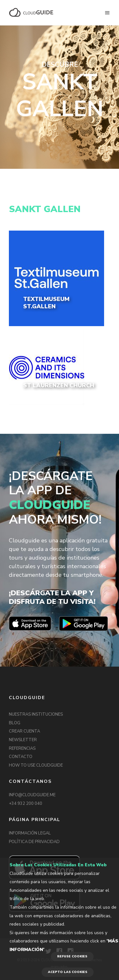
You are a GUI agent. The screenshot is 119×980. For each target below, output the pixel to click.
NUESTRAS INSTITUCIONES (36, 714)
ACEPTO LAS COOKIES (68, 972)
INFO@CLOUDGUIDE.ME (32, 795)
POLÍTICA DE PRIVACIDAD (34, 842)
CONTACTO (21, 757)
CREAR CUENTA (24, 731)
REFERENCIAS (22, 748)
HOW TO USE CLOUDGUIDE (36, 765)
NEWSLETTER (23, 740)
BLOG (15, 723)
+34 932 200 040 (26, 804)
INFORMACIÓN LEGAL (30, 833)
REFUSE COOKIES (72, 956)
